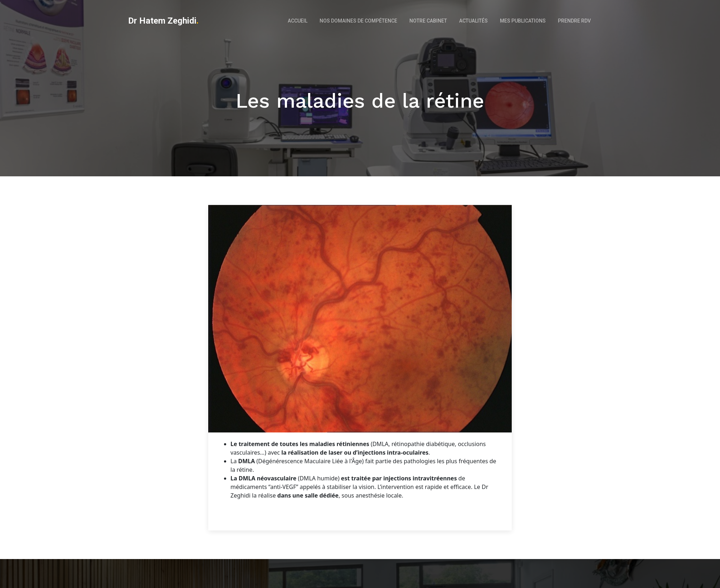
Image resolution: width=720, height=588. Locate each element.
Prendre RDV (574, 21)
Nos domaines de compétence (358, 21)
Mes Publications (523, 21)
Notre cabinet (428, 21)
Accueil (298, 21)
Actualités (473, 21)
